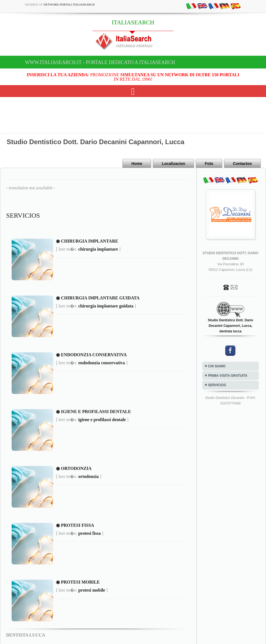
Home (137, 164)
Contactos (242, 164)
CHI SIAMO (217, 366)
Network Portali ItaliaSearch (69, 4)
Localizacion (173, 164)
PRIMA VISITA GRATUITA (228, 376)
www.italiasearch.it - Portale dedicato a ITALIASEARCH (100, 62)
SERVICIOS (217, 385)
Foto (209, 164)
